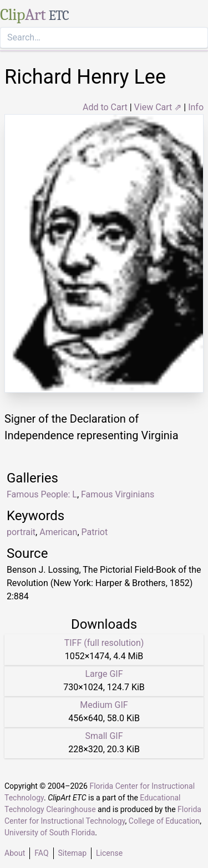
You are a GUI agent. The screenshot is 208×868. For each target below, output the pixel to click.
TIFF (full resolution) (104, 643)
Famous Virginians (118, 494)
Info (196, 107)
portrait (21, 532)
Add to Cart (105, 107)
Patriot (95, 532)
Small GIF (104, 736)
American (58, 532)
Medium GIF (104, 705)
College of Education (164, 821)
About (15, 853)
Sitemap (72, 853)
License (109, 853)
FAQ (41, 853)
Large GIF (104, 674)
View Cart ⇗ (158, 107)
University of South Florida (50, 833)
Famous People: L (42, 494)
